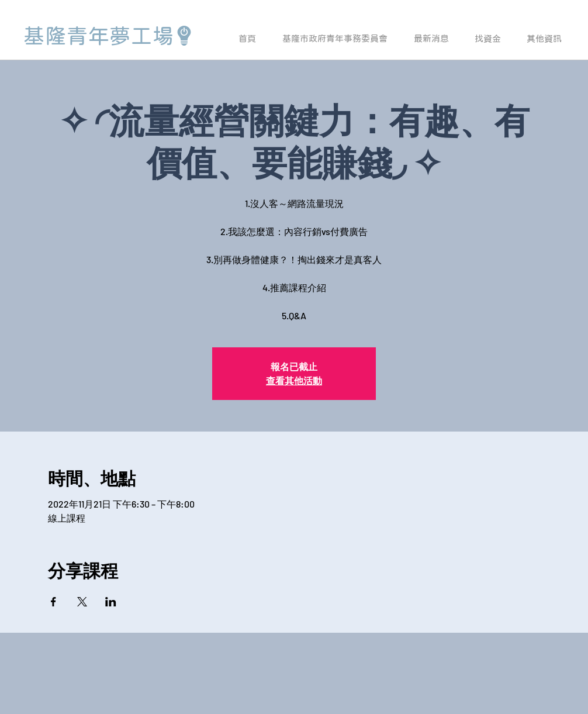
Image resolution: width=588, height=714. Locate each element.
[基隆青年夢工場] (109, 36)
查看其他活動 (294, 380)
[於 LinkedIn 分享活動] (111, 602)
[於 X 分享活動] (82, 602)
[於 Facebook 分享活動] (53, 602)
